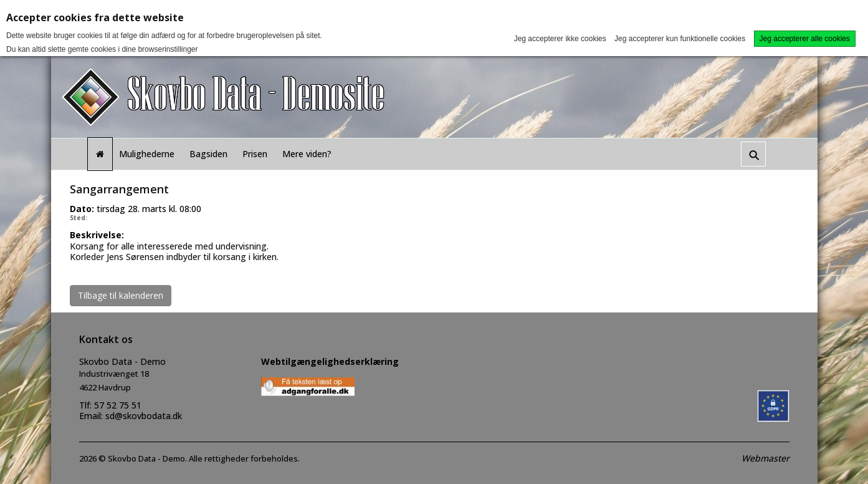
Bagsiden (208, 154)
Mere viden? (307, 154)
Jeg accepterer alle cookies (805, 39)
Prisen (255, 154)
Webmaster (765, 458)
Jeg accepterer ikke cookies (560, 39)
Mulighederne (147, 154)
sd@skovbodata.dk (144, 416)
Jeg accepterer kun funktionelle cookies (680, 39)
